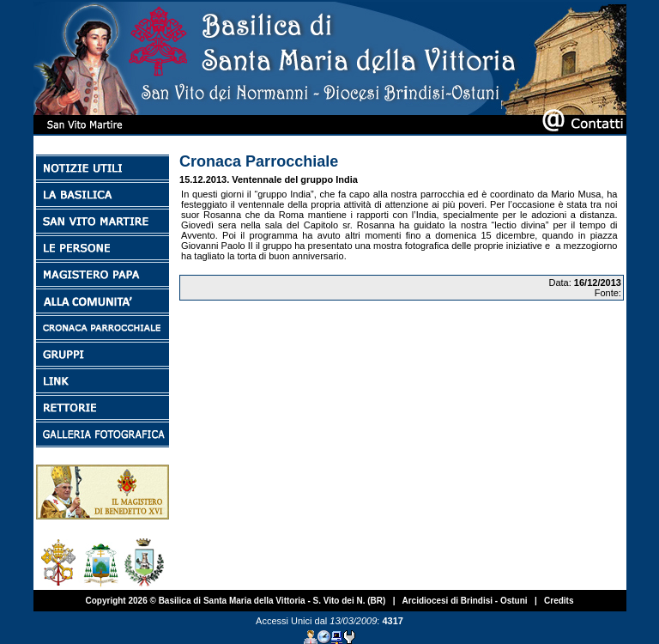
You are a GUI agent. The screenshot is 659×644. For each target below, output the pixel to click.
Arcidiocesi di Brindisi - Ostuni (464, 601)
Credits (559, 601)
